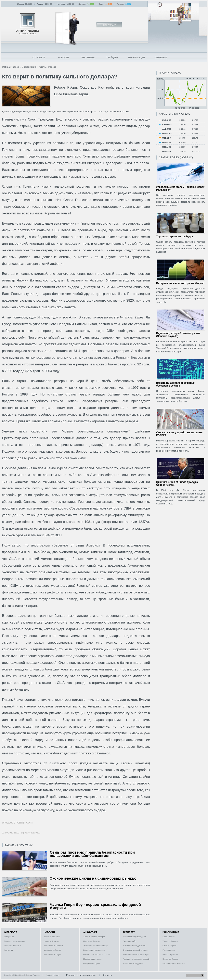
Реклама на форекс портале (81, 975)
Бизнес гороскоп (170, 954)
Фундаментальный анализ (135, 950)
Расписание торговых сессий (97, 954)
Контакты (8, 950)
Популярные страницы (15, 941)
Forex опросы (169, 950)
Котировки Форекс (92, 963)
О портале (9, 937)
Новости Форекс (51, 941)
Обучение (161, 58)
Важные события (52, 937)
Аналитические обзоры (94, 937)
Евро (101, 4)
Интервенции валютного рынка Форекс (180, 283)
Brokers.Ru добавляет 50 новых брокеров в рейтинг (176, 384)
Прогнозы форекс (92, 941)
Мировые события (52, 950)
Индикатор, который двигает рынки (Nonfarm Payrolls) (178, 335)
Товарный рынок (170, 941)
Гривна (120, 4)
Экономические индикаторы (136, 954)
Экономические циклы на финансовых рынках (93, 878)
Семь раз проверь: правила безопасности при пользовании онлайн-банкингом (92, 854)
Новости (63, 58)
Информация (136, 58)
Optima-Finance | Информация (27, 24)
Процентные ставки (92, 959)
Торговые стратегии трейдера (174, 237)
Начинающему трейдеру (134, 937)
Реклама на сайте (12, 946)
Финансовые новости (54, 946)
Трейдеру (112, 58)
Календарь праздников (94, 950)
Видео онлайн (129, 941)
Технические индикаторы (135, 946)
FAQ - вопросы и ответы (174, 963)
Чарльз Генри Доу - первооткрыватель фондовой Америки (95, 906)
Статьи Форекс (169, 946)
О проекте (39, 58)
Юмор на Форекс (170, 959)
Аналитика (88, 58)
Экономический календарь (96, 946)
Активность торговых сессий (136, 959)
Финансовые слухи (53, 954)
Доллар (82, 4)
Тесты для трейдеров (133, 963)
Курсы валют (168, 937)
